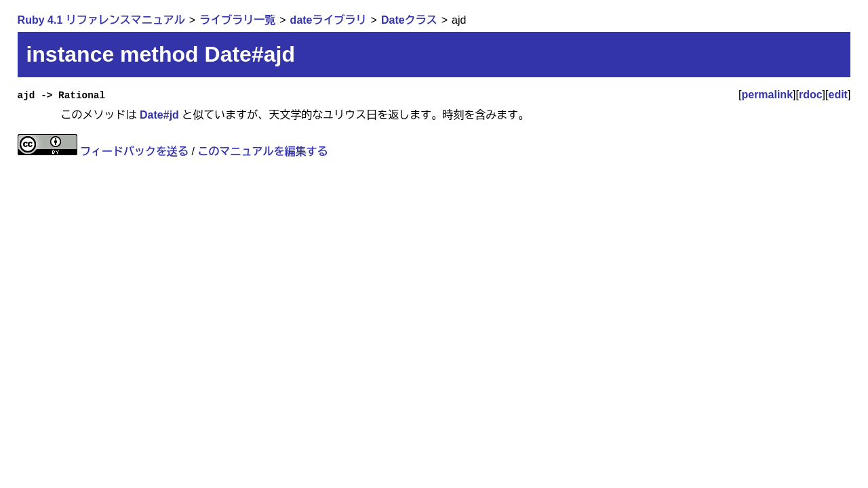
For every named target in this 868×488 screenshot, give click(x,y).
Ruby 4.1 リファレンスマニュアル (101, 20)
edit (838, 95)
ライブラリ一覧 (237, 20)
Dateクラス (409, 20)
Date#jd (159, 115)
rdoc (811, 95)
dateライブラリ (329, 20)
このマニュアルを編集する (262, 151)
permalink (767, 95)
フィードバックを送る (134, 151)
